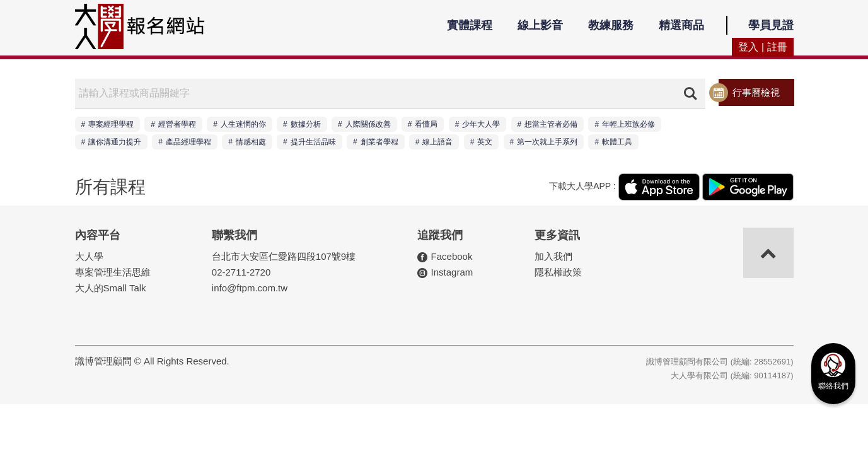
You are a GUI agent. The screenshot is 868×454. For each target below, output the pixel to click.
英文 (485, 142)
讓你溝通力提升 (115, 142)
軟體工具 (617, 142)
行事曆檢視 (756, 92)
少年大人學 (481, 124)
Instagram (452, 272)
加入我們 (553, 256)
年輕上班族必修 (628, 124)
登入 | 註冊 (762, 47)
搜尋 (690, 93)
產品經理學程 (188, 142)
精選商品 (681, 25)
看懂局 (426, 124)
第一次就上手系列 (547, 142)
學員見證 (771, 25)
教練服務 (611, 25)
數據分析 (306, 124)
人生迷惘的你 (243, 124)
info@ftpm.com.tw (250, 288)
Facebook (452, 256)
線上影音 (540, 25)
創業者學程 (379, 142)
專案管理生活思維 (113, 272)
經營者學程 (177, 124)
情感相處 (251, 142)
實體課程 (470, 25)
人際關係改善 (368, 124)
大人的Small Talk (111, 288)
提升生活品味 (313, 142)
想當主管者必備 (551, 124)
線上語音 (437, 142)
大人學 (89, 256)
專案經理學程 (111, 124)
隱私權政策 (558, 272)
